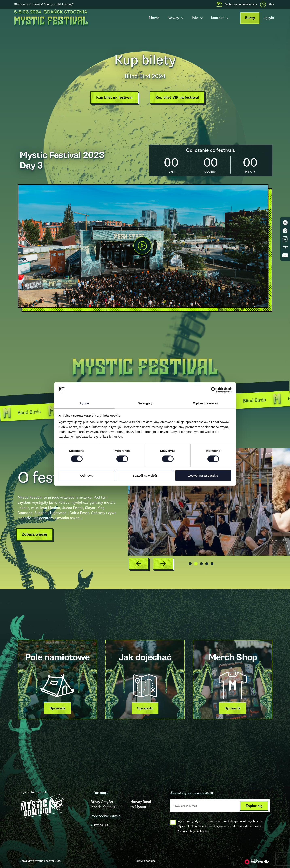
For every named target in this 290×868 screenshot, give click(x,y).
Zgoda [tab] (84, 403)
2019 (104, 825)
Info (197, 18)
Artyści (107, 802)
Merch (154, 18)
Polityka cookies (145, 861)
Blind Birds (37, 412)
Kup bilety (145, 58)
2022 (95, 825)
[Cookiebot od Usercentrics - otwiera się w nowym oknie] (214, 390)
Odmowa (87, 476)
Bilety (250, 18)
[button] (112, 99)
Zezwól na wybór (145, 476)
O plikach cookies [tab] (206, 403)
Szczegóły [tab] (145, 403)
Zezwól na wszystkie (203, 476)
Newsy (176, 18)
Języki (269, 18)
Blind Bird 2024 (145, 75)
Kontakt (220, 18)
